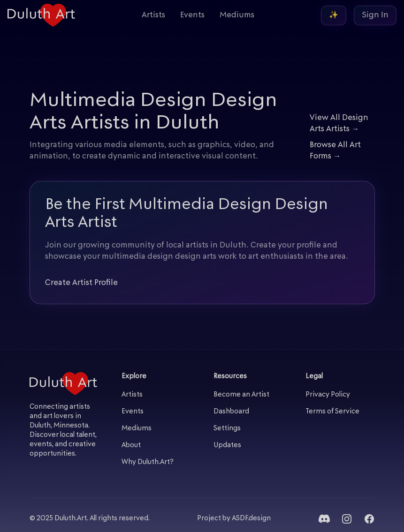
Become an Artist (241, 395)
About (131, 446)
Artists (153, 15)
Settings (227, 429)
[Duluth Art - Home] (41, 15)
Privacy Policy (328, 395)
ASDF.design (251, 519)
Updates (227, 446)
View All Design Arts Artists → (339, 124)
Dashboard (231, 412)
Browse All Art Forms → (335, 151)
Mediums (237, 15)
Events (192, 15)
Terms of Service (332, 412)
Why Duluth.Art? (148, 462)
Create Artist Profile (81, 283)
